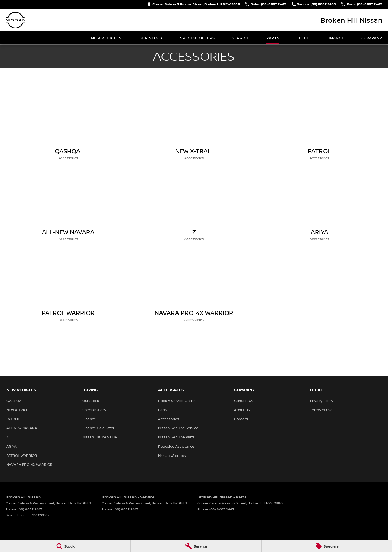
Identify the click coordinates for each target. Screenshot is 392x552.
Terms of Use (321, 410)
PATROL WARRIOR (22, 455)
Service (241, 38)
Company (372, 38)
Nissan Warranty (172, 455)
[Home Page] (15, 20)
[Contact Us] (194, 4)
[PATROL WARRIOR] (68, 286)
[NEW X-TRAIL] (194, 125)
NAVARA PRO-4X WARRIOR (29, 464)
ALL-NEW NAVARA (22, 428)
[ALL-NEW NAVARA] (68, 206)
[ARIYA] (320, 206)
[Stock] (65, 546)
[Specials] (327, 546)
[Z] (194, 206)
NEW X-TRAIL (17, 410)
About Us (242, 410)
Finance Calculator (98, 428)
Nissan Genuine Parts (176, 437)
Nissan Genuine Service (178, 428)
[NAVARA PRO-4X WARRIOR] (194, 286)
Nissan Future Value (100, 437)
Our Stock (151, 38)
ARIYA (11, 446)
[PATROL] (320, 125)
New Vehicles (106, 38)
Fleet (303, 38)
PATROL (13, 419)
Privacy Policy (322, 401)
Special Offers (198, 38)
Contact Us (244, 401)
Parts (273, 38)
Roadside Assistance (176, 446)
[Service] (196, 546)
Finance (335, 38)
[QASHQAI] (68, 125)
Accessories (169, 419)
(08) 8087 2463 (30, 509)
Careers (241, 419)
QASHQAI (14, 401)
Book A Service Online (177, 401)
